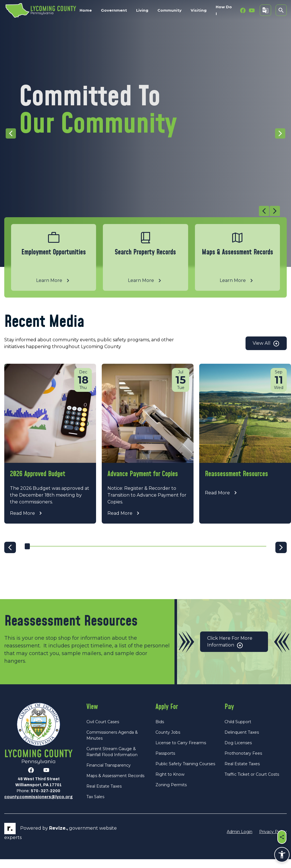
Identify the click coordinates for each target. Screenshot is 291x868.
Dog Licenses (238, 752)
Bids (160, 731)
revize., (59, 837)
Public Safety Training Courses (185, 773)
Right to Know (170, 783)
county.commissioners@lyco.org (39, 806)
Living (142, 10)
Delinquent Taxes (242, 741)
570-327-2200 (45, 800)
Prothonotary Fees (243, 762)
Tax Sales (95, 806)
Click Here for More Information (230, 651)
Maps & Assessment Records (115, 785)
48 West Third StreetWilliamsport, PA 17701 (39, 791)
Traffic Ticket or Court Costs (252, 783)
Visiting (199, 10)
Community (170, 10)
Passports (165, 762)
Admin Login (240, 841)
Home (86, 10)
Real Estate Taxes (104, 795)
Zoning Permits (171, 794)
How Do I (224, 10)
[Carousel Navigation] (142, 212)
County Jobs (168, 741)
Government (114, 10)
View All (266, 344)
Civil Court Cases (103, 731)
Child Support (238, 731)
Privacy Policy (273, 841)
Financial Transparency (109, 774)
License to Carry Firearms (181, 752)
